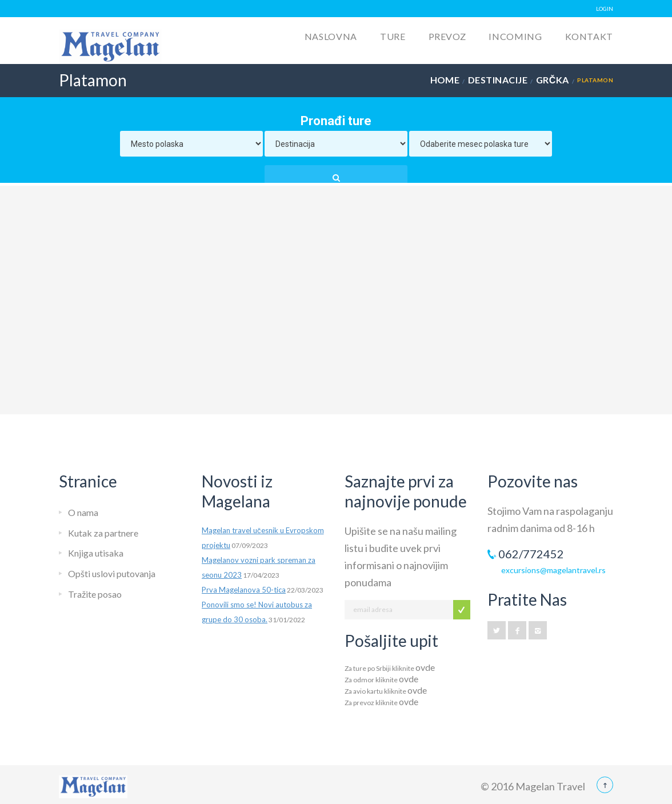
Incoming (515, 36)
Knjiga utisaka (96, 553)
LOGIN (605, 9)
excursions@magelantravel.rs (553, 570)
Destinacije (498, 80)
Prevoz (447, 36)
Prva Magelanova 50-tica (244, 590)
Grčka (553, 80)
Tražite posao (95, 594)
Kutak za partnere (103, 533)
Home (445, 80)
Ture (393, 36)
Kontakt (589, 36)
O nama (83, 512)
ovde (425, 667)
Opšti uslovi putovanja (112, 573)
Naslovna (331, 36)
